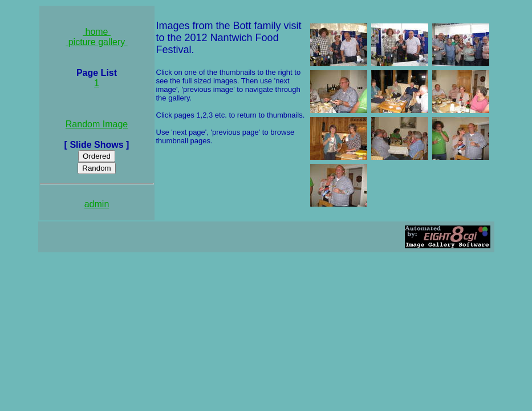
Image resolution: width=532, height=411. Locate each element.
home (97, 32)
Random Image (97, 124)
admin (97, 204)
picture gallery (97, 42)
